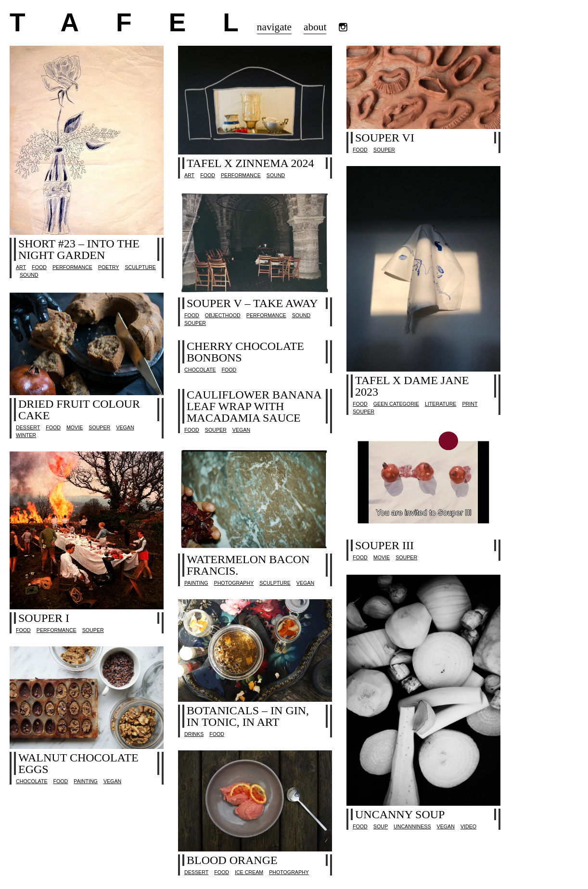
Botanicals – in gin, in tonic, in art (248, 716)
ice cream (249, 872)
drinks (194, 734)
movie (75, 427)
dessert (28, 427)
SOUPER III (384, 545)
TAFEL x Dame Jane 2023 (412, 386)
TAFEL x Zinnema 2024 (250, 163)
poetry (109, 267)
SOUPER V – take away (252, 303)
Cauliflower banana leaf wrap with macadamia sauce (254, 406)
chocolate (200, 370)
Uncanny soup (400, 814)
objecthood (223, 315)
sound (29, 275)
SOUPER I (44, 618)
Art (21, 267)
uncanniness (412, 826)
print (470, 404)
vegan (125, 427)
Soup (381, 826)
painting (196, 583)
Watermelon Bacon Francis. (248, 565)
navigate (274, 27)
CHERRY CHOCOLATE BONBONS (245, 352)
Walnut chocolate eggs (78, 763)
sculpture (140, 267)
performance (72, 267)
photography (234, 583)
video (468, 826)
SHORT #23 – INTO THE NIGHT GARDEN (79, 249)
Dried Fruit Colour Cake (79, 410)
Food (39, 267)
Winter (26, 435)
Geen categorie (396, 404)
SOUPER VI (385, 138)
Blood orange (232, 860)
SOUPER (384, 150)
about (315, 27)
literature (441, 404)
